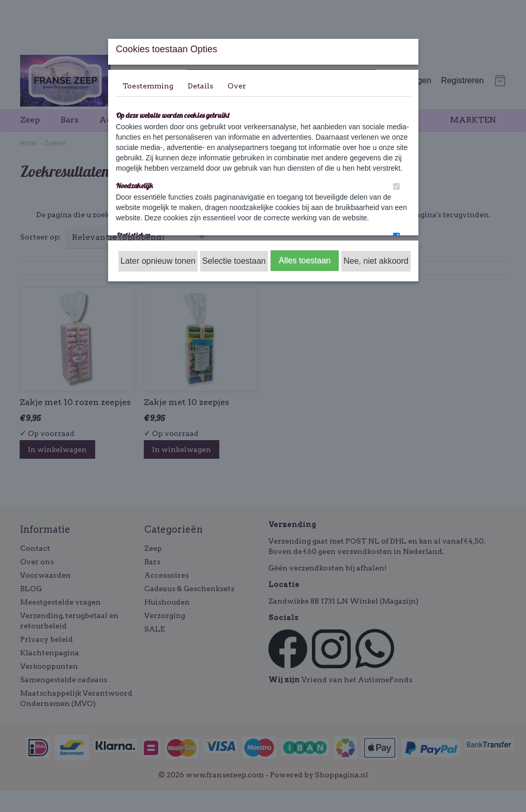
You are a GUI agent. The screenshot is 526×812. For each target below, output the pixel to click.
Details (200, 86)
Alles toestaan (305, 260)
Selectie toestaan (234, 261)
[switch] (396, 186)
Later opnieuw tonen (158, 261)
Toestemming (148, 86)
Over (237, 86)
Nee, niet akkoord (376, 261)
